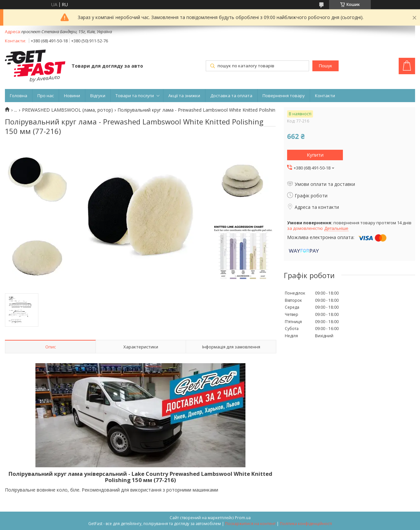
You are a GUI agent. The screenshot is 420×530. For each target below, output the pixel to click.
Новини (72, 96)
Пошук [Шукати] (325, 66)
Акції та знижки (184, 96)
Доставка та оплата (231, 96)
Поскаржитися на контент (250, 524)
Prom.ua (243, 518)
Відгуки (98, 96)
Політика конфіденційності (306, 524)
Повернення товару (284, 96)
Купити (315, 155)
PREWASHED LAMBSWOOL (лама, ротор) (67, 110)
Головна (19, 96)
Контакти (325, 96)
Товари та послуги (135, 96)
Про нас (46, 96)
